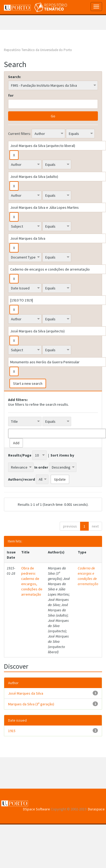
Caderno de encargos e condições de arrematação (88, 576)
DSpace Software (37, 809)
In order (41, 467)
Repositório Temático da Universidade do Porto (38, 50)
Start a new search (28, 383)
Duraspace (96, 809)
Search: (15, 77)
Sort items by (62, 455)
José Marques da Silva (26, 693)
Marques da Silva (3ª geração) (31, 704)
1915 (12, 731)
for (11, 95)
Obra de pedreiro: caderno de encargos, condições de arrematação (32, 581)
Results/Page (20, 455)
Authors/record (22, 479)
